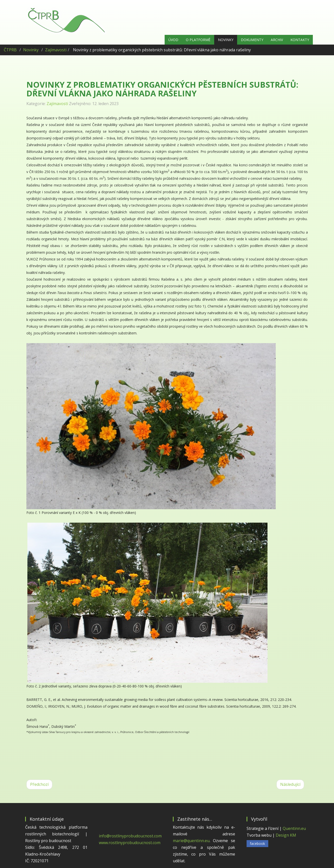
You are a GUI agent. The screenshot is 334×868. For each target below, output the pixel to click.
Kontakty (300, 40)
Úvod (173, 40)
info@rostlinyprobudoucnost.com (130, 836)
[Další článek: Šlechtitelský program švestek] (290, 784)
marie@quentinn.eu (191, 841)
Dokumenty (252, 40)
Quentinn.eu (294, 828)
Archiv (277, 40)
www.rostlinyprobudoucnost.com (130, 843)
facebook (257, 843)
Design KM (286, 835)
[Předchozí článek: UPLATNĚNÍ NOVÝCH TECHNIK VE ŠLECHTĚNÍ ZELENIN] (39, 784)
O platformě (198, 40)
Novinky (226, 40)
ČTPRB (10, 50)
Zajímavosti (56, 50)
